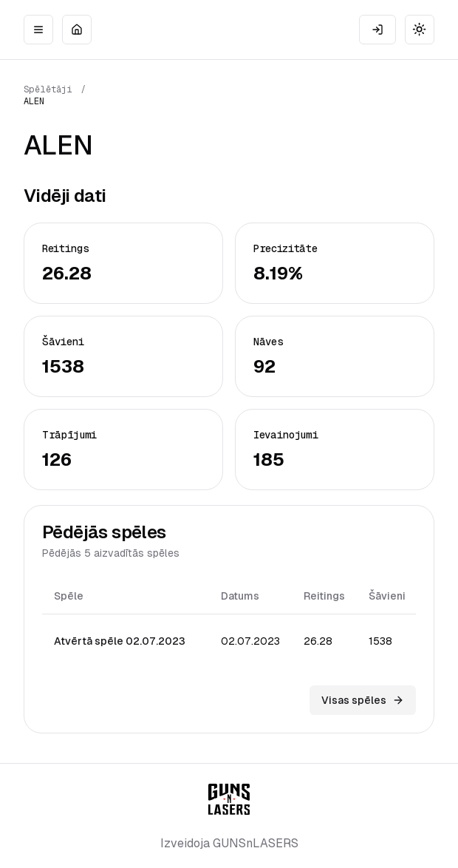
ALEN (34, 101)
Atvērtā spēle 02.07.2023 (120, 641)
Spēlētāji (48, 89)
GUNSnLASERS (256, 843)
